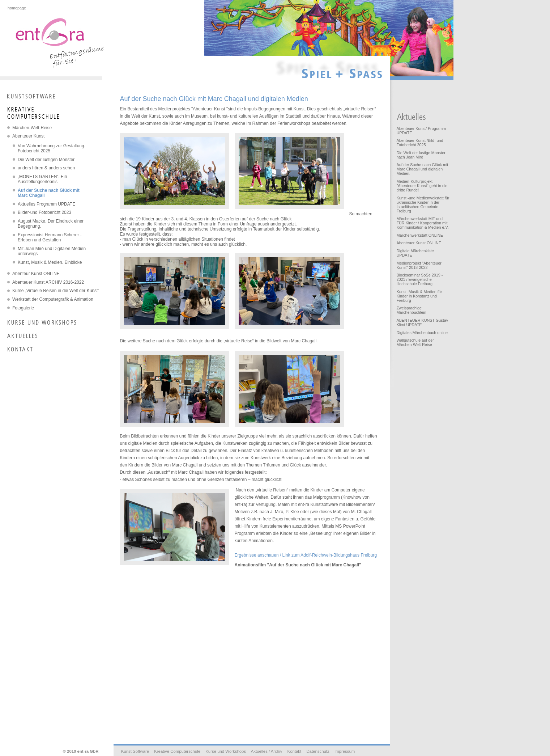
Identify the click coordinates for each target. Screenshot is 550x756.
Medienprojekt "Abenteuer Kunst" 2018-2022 (419, 265)
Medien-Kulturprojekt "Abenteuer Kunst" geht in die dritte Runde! (422, 186)
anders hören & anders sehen (46, 168)
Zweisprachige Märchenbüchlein (411, 310)
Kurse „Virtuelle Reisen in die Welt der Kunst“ (56, 291)
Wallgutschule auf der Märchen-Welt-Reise (415, 342)
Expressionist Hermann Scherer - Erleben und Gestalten (50, 237)
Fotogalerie (23, 308)
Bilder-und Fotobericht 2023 (44, 212)
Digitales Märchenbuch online (422, 333)
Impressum (345, 751)
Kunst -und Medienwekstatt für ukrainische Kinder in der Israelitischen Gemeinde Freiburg (423, 204)
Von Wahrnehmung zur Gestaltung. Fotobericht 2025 (52, 148)
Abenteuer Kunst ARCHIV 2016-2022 (48, 282)
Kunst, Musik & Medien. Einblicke (50, 262)
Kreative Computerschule (177, 751)
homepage (17, 8)
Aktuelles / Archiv (267, 751)
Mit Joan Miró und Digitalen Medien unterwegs (52, 251)
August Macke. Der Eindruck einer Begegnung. (51, 224)
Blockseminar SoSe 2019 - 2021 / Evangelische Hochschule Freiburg (419, 279)
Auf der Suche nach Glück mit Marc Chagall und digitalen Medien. (422, 169)
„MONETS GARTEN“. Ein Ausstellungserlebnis (42, 179)
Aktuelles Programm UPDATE (46, 204)
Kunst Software (135, 751)
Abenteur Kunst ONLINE (36, 274)
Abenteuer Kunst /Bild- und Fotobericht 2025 (420, 143)
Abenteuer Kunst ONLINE (419, 243)
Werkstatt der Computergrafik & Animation (53, 299)
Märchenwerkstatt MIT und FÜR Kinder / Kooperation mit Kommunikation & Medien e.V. (422, 223)
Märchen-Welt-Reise (32, 128)
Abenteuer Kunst (28, 136)
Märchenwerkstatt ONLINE (419, 235)
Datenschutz (318, 751)
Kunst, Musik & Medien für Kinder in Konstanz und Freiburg (419, 296)
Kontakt (295, 751)
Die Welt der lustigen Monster (46, 160)
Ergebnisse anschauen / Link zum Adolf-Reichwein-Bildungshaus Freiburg (306, 555)
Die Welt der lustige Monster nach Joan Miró (421, 155)
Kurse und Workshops (226, 751)
